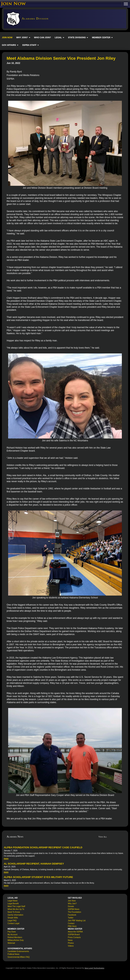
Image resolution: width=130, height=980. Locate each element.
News (70, 940)
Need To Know (14, 912)
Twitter (71, 918)
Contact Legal (13, 923)
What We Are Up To (16, 909)
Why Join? (72, 904)
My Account (13, 935)
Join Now (72, 901)
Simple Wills (13, 918)
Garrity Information (15, 915)
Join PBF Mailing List (77, 921)
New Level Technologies (94, 968)
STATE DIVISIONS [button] (78, 37)
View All (103, 837)
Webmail (11, 943)
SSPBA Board (74, 935)
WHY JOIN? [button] (23, 37)
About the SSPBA (75, 932)
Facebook (72, 915)
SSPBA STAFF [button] (31, 45)
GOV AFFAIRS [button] (10, 45)
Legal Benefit (13, 904)
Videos (71, 946)
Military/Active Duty (16, 940)
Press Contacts (74, 937)
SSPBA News (74, 909)
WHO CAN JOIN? (43, 37)
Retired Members (15, 937)
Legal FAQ (12, 921)
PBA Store (72, 926)
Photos (71, 943)
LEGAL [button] (60, 37)
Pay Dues (12, 932)
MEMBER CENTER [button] (102, 37)
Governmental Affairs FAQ (19, 957)
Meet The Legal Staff (16, 906)
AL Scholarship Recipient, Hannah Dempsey (34, 864)
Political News (13, 954)
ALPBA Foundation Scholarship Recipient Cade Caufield (43, 847)
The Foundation (74, 912)
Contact (71, 923)
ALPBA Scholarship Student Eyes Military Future (38, 877)
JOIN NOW (7, 37)
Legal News (13, 901)
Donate (71, 906)
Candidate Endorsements (18, 951)
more (6, 859)
